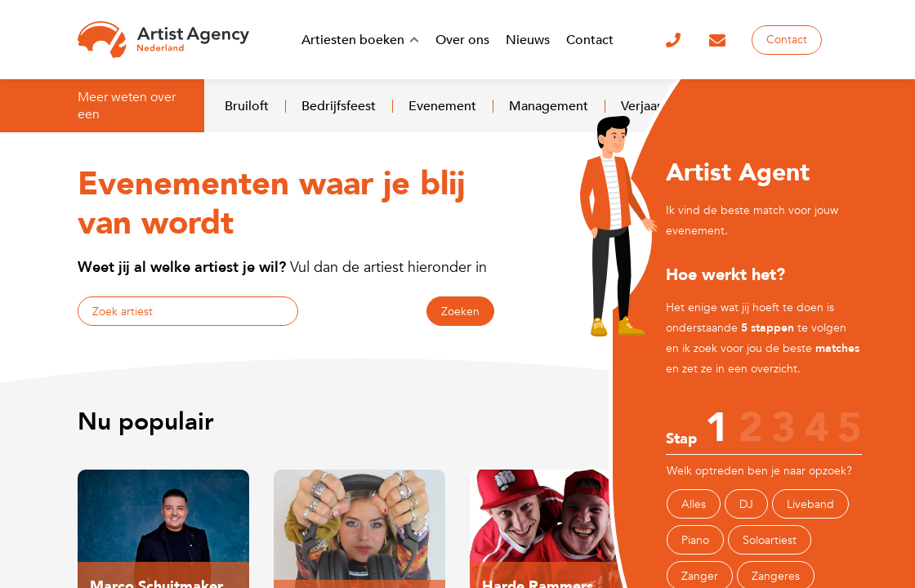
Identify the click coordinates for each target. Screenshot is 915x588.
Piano (695, 540)
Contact (787, 40)
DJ (746, 504)
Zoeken (460, 312)
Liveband (810, 504)
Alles (694, 504)
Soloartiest (770, 540)
